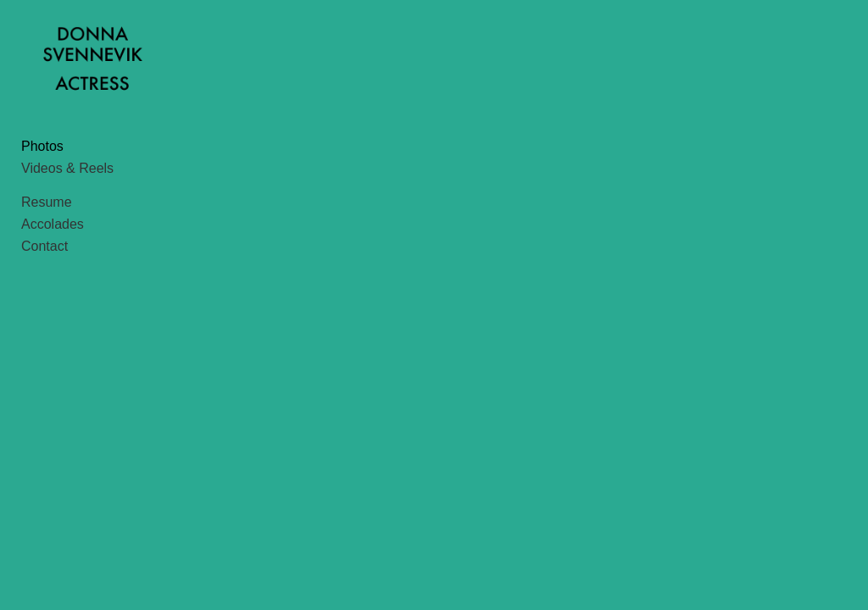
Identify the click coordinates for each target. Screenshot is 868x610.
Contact (45, 257)
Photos (42, 157)
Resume (47, 213)
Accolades (53, 235)
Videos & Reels (67, 179)
